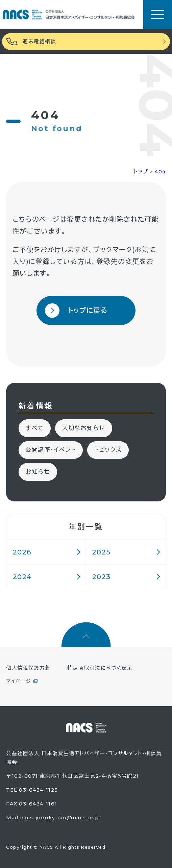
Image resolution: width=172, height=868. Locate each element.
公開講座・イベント (51, 450)
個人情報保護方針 (28, 668)
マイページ (19, 681)
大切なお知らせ (84, 428)
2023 (102, 577)
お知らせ (38, 472)
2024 (22, 577)
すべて (34, 428)
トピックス (108, 450)
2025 (102, 552)
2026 (22, 552)
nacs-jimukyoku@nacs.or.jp (61, 818)
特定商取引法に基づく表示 (100, 668)
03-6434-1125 (39, 790)
